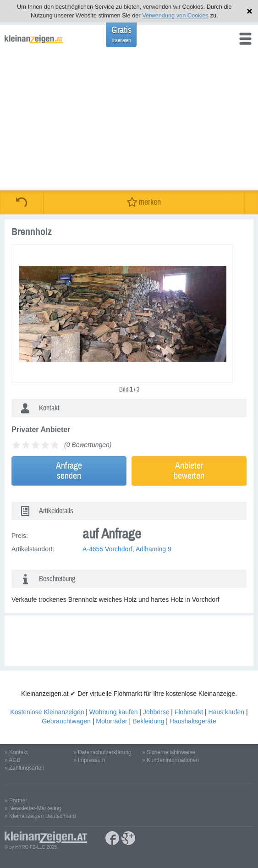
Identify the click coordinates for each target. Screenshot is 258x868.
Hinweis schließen (250, 11)
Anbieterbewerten (189, 471)
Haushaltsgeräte (193, 721)
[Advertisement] (129, 122)
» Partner (16, 801)
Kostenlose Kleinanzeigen (47, 712)
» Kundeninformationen (170, 760)
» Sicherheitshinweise (169, 752)
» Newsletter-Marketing (33, 808)
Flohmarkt (189, 712)
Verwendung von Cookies (175, 15)
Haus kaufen (227, 712)
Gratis (121, 34)
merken (144, 202)
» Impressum (89, 760)
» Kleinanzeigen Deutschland (40, 816)
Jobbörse (156, 712)
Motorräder (111, 721)
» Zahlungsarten (25, 768)
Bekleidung (148, 721)
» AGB (13, 760)
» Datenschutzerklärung (102, 752)
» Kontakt (16, 752)
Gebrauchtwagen (66, 721)
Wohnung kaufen (114, 712)
